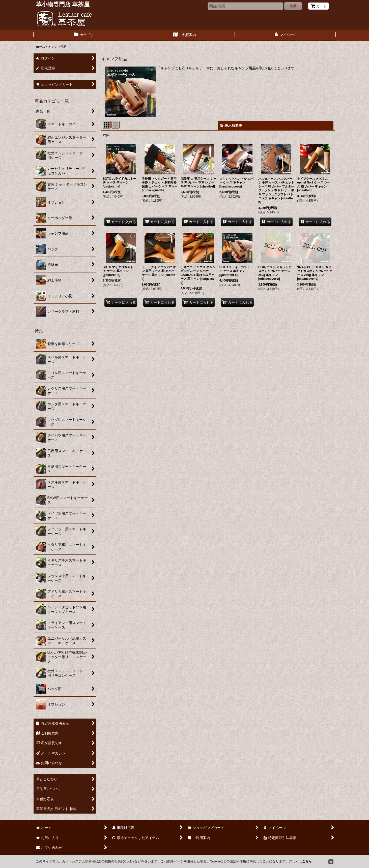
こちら (307, 861)
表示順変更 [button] (231, 126)
